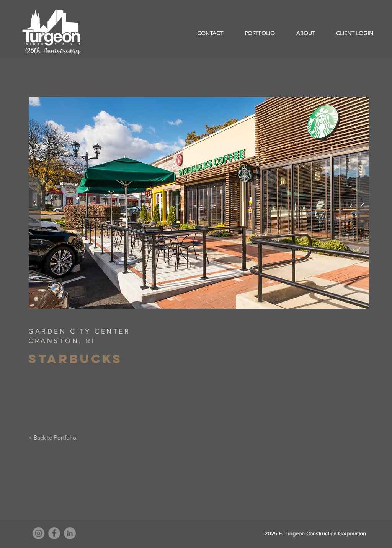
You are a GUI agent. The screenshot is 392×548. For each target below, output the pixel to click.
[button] (199, 203)
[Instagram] (38, 533)
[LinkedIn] (70, 533)
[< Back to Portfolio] (52, 437)
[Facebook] (54, 533)
